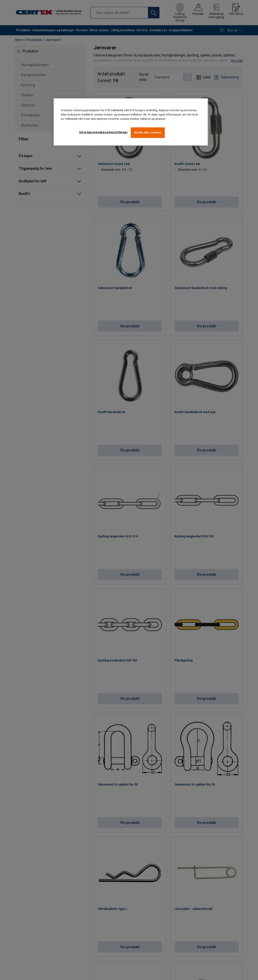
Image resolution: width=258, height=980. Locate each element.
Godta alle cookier (148, 132)
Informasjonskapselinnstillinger (104, 132)
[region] (131, 122)
